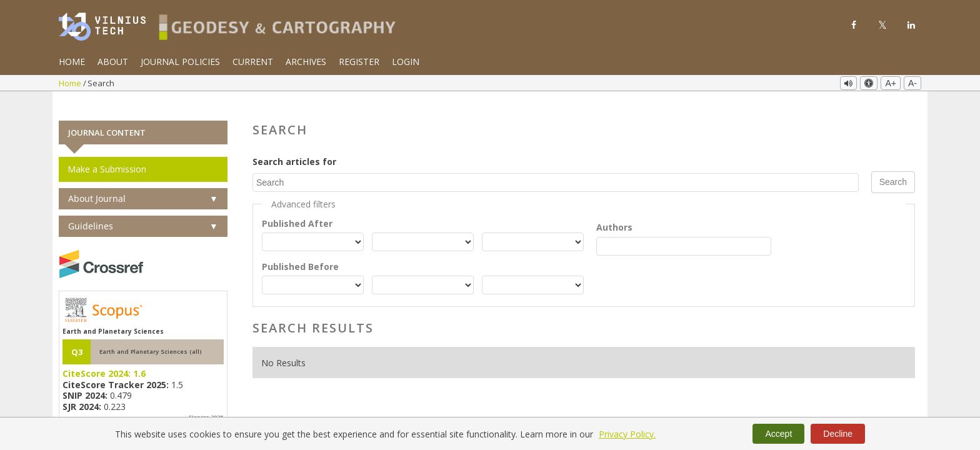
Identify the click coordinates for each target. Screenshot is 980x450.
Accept (778, 434)
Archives (306, 62)
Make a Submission (107, 152)
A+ (891, 83)
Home (72, 62)
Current (253, 62)
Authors (614, 209)
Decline (838, 434)
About (113, 62)
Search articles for (294, 144)
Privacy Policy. (627, 434)
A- (912, 83)
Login (406, 62)
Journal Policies (180, 62)
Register (359, 62)
